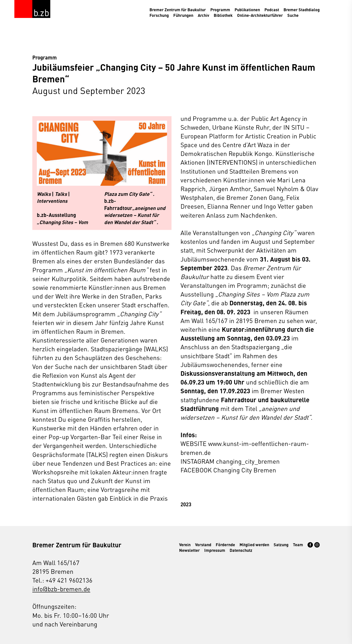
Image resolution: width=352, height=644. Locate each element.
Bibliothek (223, 15)
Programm (220, 10)
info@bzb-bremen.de (61, 589)
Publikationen (247, 10)
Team (298, 545)
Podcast (272, 10)
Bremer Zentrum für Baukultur (178, 10)
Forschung (159, 15)
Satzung (281, 545)
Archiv (203, 15)
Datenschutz (241, 550)
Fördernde (225, 545)
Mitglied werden (254, 545)
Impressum (215, 550)
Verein (185, 545)
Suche (293, 15)
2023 (186, 504)
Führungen (183, 15)
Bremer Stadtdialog (302, 10)
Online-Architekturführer (260, 15)
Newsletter (189, 550)
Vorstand (203, 545)
